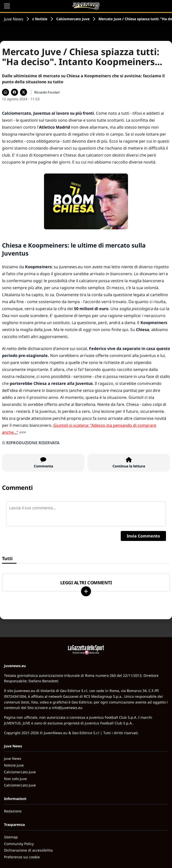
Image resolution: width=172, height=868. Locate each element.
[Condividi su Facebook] (14, 92)
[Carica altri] (86, 591)
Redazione (13, 811)
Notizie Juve (14, 765)
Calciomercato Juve (73, 19)
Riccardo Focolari (47, 92)
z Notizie (40, 19)
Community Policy (19, 844)
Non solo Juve (15, 779)
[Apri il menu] (7, 6)
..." (16, 432)
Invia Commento (143, 536)
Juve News (14, 19)
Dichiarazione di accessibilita (28, 850)
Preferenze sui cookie (22, 857)
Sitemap (11, 837)
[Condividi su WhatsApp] (5, 92)
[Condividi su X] (23, 92)
